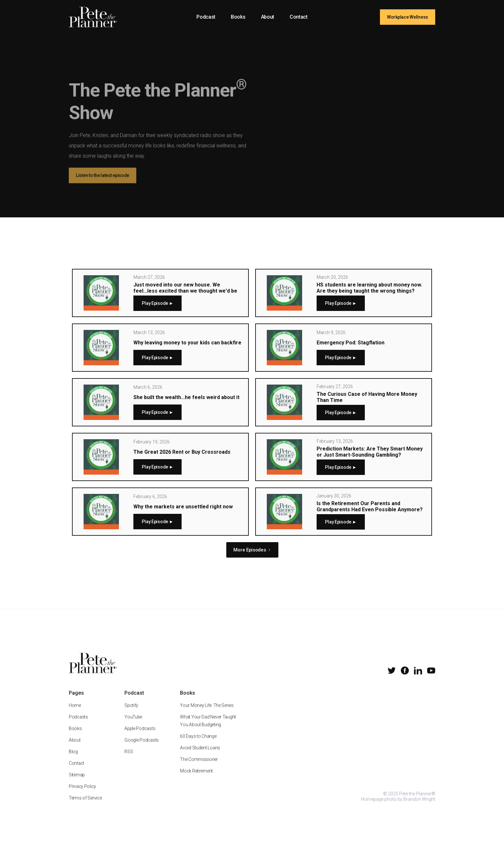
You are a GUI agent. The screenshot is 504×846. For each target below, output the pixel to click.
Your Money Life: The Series (207, 712)
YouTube (133, 724)
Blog (73, 759)
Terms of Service (85, 805)
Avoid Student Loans (200, 755)
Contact (299, 17)
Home (75, 712)
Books (238, 17)
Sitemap (77, 782)
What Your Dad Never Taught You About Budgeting (208, 728)
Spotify (131, 712)
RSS (129, 759)
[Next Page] (252, 550)
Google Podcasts (142, 747)
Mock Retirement (196, 778)
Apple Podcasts (140, 735)
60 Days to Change (198, 743)
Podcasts (78, 724)
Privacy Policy (82, 793)
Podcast (206, 17)
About (268, 17)
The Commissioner (199, 766)
